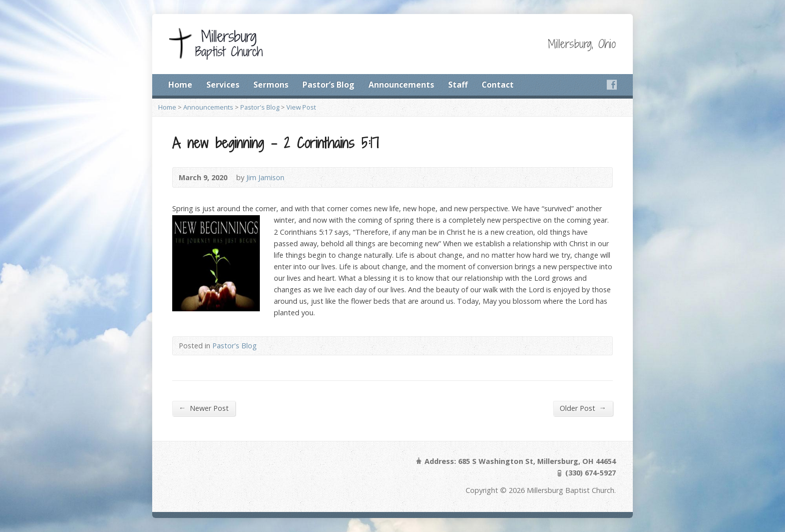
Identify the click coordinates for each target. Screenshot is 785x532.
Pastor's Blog (260, 107)
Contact (498, 85)
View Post (301, 107)
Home (180, 85)
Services (223, 85)
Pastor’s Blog (328, 85)
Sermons (271, 85)
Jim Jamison (265, 177)
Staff (458, 85)
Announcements (401, 85)
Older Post (583, 408)
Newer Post (204, 408)
